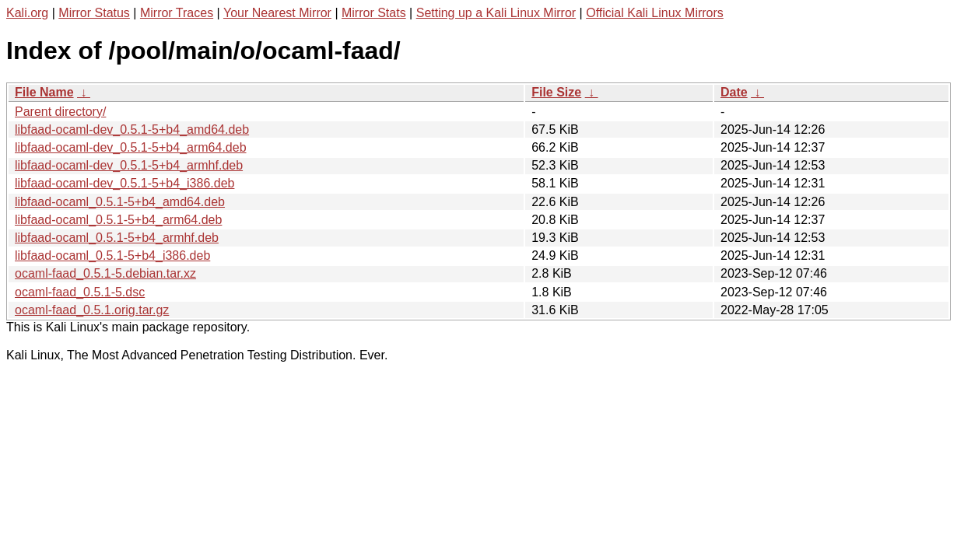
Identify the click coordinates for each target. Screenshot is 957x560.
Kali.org (27, 13)
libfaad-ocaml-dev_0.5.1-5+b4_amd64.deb (132, 129)
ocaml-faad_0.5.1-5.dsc (80, 292)
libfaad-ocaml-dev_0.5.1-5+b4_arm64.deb (131, 147)
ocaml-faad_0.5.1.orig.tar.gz (92, 310)
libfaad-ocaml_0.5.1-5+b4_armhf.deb (117, 238)
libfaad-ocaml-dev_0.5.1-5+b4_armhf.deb (129, 165)
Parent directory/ (60, 112)
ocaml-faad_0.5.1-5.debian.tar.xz (105, 273)
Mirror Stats (374, 13)
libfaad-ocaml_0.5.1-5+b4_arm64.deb (118, 220)
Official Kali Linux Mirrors (655, 13)
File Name (44, 92)
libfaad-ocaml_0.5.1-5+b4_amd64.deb (120, 202)
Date (734, 92)
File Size (556, 92)
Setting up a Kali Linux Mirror (496, 13)
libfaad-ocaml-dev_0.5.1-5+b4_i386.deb (124, 183)
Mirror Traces (177, 13)
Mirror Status (94, 13)
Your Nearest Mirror (277, 13)
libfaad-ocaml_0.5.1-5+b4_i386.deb (112, 255)
